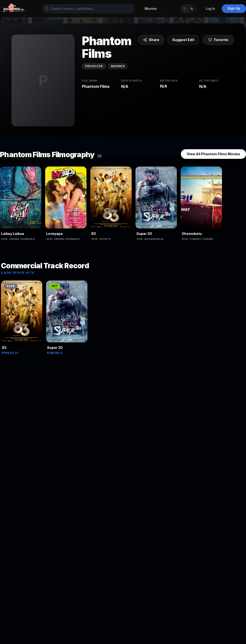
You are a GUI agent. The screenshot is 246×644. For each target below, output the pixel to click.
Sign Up (234, 8)
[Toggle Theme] (188, 9)
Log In (210, 9)
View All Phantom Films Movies (213, 154)
